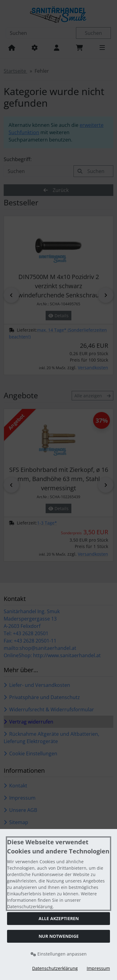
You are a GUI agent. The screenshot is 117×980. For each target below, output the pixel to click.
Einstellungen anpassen (59, 954)
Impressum (98, 968)
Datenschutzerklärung (55, 968)
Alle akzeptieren (59, 918)
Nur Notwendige (59, 936)
